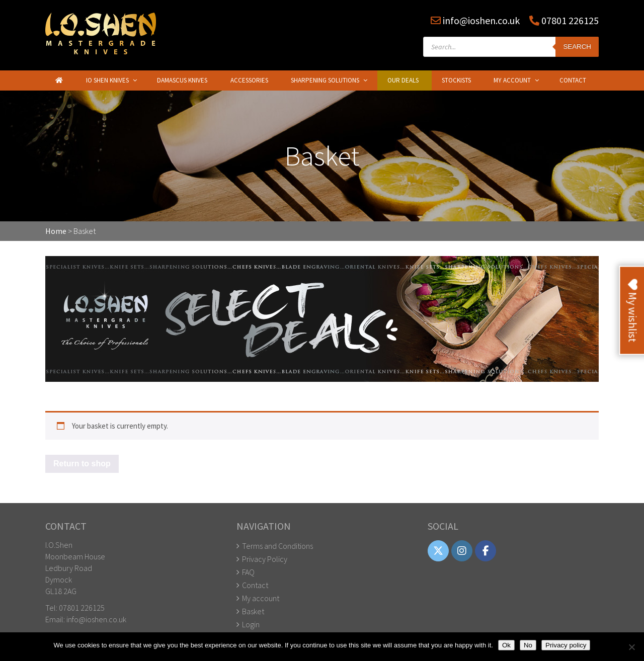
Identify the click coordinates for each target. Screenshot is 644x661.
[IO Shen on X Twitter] (438, 551)
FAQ (248, 572)
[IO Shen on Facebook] (486, 551)
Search (577, 47)
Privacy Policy (265, 559)
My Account (512, 80)
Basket (253, 611)
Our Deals (403, 80)
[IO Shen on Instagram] (462, 551)
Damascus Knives (182, 80)
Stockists (456, 80)
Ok (506, 645)
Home (56, 231)
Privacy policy (566, 645)
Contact (573, 80)
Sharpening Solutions (325, 80)
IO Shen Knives (107, 80)
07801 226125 (569, 20)
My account (261, 598)
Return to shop (82, 464)
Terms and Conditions (277, 546)
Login (251, 624)
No (528, 645)
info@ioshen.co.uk (481, 20)
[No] (631, 647)
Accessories (249, 80)
